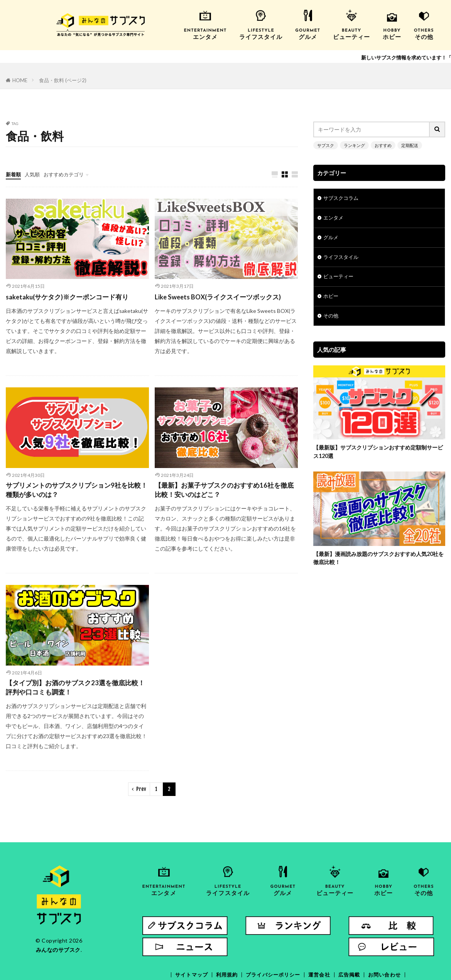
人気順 (34, 173)
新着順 (14, 173)
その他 (331, 318)
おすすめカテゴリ (68, 173)
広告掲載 (352, 941)
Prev (141, 792)
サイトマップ (187, 941)
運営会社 (321, 941)
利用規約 (224, 941)
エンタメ (334, 218)
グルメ (331, 238)
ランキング (352, 144)
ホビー (331, 298)
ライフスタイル (342, 258)
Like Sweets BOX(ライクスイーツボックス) (222, 296)
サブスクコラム (342, 198)
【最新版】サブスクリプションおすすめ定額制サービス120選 (377, 454)
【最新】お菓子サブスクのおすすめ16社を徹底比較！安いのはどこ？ (225, 490)
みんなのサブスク (58, 952)
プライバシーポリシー (272, 941)
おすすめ (379, 144)
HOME (19, 80)
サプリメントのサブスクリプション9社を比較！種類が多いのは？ (74, 490)
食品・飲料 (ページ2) (60, 80)
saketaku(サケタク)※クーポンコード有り (71, 296)
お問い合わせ (389, 941)
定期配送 (404, 144)
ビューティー (340, 278)
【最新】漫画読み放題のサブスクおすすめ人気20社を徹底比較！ (378, 561)
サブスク (325, 144)
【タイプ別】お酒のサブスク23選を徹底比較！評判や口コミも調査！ (72, 689)
